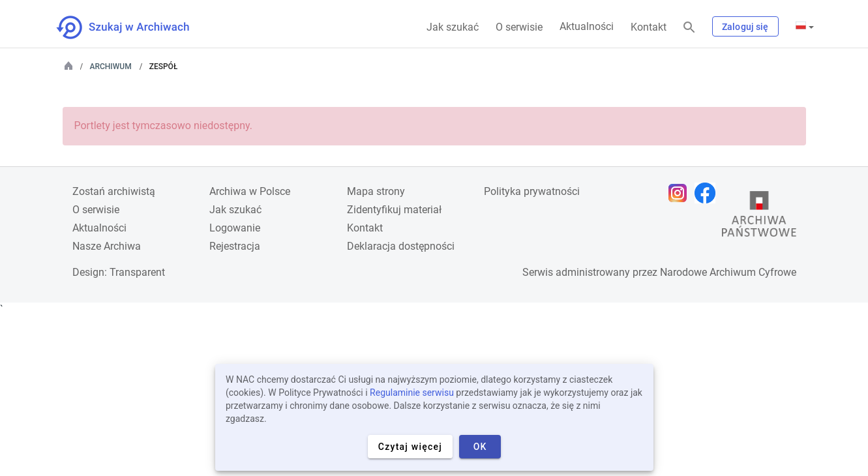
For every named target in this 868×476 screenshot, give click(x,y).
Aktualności (587, 26)
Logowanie (235, 228)
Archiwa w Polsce (250, 191)
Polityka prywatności (532, 191)
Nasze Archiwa (107, 246)
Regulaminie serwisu (412, 393)
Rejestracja (235, 246)
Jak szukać (453, 27)
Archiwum (111, 67)
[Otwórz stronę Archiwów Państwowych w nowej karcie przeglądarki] (759, 217)
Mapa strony (376, 191)
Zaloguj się (745, 27)
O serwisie (519, 27)
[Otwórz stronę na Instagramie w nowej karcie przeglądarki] (681, 193)
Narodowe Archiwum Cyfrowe (728, 272)
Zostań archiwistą (114, 191)
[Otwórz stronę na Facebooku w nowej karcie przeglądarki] (708, 193)
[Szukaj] (689, 28)
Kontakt (649, 27)
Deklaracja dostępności (401, 246)
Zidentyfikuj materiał (394, 210)
